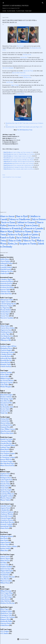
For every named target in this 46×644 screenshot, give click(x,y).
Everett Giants (5, 544)
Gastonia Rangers (6, 518)
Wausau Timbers (5, 500)
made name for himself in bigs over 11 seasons (19, 154)
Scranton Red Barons (7, 281)
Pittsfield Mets (5, 575)
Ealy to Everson (39, 219)
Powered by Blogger (23, 639)
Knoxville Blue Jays (6, 360)
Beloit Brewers (5, 476)
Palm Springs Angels (7, 399)
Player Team (20, 11)
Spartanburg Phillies (7, 526)
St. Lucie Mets (5, 455)
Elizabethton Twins (10, 177)
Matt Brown (20, 46)
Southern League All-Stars (8, 346)
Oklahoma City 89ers (7, 271)
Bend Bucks (4, 538)
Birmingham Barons (6, 348)
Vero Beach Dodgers (6, 461)
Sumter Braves (5, 528)
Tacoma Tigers (5, 314)
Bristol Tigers (4, 609)
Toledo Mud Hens (6, 294)
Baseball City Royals (7, 439)
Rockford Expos (5, 492)
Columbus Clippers (6, 279)
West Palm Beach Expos (7, 463)
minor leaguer (18, 177)
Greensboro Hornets (7, 520)
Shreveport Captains (7, 383)
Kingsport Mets (5, 619)
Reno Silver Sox (5, 401)
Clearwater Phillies (6, 441)
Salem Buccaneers (6, 431)
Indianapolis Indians (7, 263)
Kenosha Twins (5, 484)
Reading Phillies (5, 338)
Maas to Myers (6, 231)
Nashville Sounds (6, 269)
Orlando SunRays (6, 366)
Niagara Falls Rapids (7, 571)
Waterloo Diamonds (6, 498)
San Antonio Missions (7, 381)
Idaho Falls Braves (6, 601)
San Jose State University (19, 73)
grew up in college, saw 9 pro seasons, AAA (18, 152)
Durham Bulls (5, 419)
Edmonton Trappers (7, 306)
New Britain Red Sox (7, 336)
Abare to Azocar (7, 216)
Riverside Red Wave (6, 403)
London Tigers (5, 334)
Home (4, 11)
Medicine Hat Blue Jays (7, 603)
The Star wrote (27, 55)
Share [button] (4, 175)
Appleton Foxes (5, 474)
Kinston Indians (5, 423)
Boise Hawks (4, 540)
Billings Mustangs (6, 591)
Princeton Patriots (6, 623)
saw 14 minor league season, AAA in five (18, 156)
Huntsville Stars (5, 362)
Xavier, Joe (13, 244)
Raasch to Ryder (7, 237)
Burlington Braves (6, 478)
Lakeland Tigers (5, 447)
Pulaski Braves (5, 625)
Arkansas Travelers (6, 372)
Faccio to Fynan (8, 222)
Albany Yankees (5, 326)
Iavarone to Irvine (16, 225)
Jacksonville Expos (6, 358)
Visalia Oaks (4, 413)
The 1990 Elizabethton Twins (25, 130)
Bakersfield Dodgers (6, 395)
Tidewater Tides (5, 292)
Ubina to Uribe (15, 241)
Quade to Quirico (31, 234)
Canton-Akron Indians (7, 328)
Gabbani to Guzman (26, 222)
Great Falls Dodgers (6, 597)
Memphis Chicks (6, 364)
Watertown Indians (6, 581)
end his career (21, 94)
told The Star (24, 57)
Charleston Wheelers (7, 514)
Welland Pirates (5, 583)
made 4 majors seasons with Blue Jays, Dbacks (19, 160)
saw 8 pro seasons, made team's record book (19, 169)
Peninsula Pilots (5, 427)
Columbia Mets (5, 510)
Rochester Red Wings (7, 287)
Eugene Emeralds (6, 542)
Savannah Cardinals (6, 524)
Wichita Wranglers (6, 387)
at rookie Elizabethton (24, 76)
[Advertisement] (23, 193)
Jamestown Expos (6, 569)
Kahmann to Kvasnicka (10, 228)
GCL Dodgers (5, 631)
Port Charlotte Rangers (8, 453)
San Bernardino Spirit (7, 407)
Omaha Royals (5, 273)
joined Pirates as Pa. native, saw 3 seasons (18, 163)
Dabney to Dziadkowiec (20, 219)
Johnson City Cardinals (7, 617)
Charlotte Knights (6, 350)
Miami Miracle (5, 449)
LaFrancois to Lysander (33, 228)
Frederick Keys (5, 421)
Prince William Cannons (8, 429)
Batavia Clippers (5, 559)
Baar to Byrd (22, 216)
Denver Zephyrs (5, 261)
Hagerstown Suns (6, 330)
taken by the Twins (28, 71)
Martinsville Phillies (6, 621)
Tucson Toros (5, 316)
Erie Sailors (4, 563)
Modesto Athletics (6, 397)
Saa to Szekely (23, 237)
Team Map (28, 11)
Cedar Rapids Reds (6, 480)
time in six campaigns (8, 68)
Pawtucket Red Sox (6, 283)
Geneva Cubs (4, 565)
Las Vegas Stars (5, 308)
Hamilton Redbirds (6, 567)
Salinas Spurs (4, 405)
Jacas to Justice (32, 225)
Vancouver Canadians (7, 318)
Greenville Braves (6, 356)
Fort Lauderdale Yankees (8, 445)
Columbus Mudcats (6, 354)
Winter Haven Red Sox (7, 465)
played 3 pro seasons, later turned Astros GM (19, 165)
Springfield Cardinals (7, 496)
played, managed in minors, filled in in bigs (18, 167)
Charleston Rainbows (7, 512)
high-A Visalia (15, 85)
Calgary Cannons (6, 302)
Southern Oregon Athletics (9, 546)
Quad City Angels (6, 490)
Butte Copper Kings (7, 593)
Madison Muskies (6, 486)
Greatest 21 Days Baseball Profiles (15, 6)
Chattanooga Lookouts (8, 352)
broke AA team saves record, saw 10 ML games (19, 158)
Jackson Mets (4, 376)
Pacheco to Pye (14, 234)
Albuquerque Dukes (7, 300)
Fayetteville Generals (7, 516)
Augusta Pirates (5, 508)
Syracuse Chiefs (5, 289)
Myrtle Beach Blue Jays (7, 522)
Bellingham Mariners (7, 536)
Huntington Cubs (6, 615)
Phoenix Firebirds (6, 310)
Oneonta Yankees (6, 573)
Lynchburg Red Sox (6, 425)
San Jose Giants (5, 409)
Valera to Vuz (29, 241)
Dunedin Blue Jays (6, 443)
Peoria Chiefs (4, 488)
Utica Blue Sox (5, 579)
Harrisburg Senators (7, 332)
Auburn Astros (5, 556)
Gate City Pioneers (6, 595)
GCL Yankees (4, 633)
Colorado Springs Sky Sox (8, 304)
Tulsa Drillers (4, 385)
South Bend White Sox (7, 494)
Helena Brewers (5, 599)
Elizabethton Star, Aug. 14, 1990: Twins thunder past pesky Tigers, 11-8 (24, 127)
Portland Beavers (6, 312)
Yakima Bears (4, 550)
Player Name (11, 11)
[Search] (43, 2)
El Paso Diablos (5, 374)
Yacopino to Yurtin (28, 244)
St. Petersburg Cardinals (8, 457)
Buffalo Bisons (5, 259)
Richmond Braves (6, 285)
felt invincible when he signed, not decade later (19, 162)
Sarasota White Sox (6, 459)
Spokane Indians (5, 548)
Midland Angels (5, 378)
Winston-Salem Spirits (7, 433)
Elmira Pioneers (5, 561)
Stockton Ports (5, 411)
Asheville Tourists (6, 506)
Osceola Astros (5, 451)
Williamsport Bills (6, 340)
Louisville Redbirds (6, 267)
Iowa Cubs (4, 265)
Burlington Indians (6, 611)
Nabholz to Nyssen (23, 231)
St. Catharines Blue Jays (7, 577)
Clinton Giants (5, 482)
